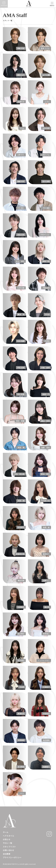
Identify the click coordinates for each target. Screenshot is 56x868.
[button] (52, 3)
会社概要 (7, 854)
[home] (28, 4)
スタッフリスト (9, 847)
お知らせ (7, 839)
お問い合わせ (9, 850)
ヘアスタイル (9, 836)
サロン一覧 (8, 843)
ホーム (6, 832)
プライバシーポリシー (12, 857)
